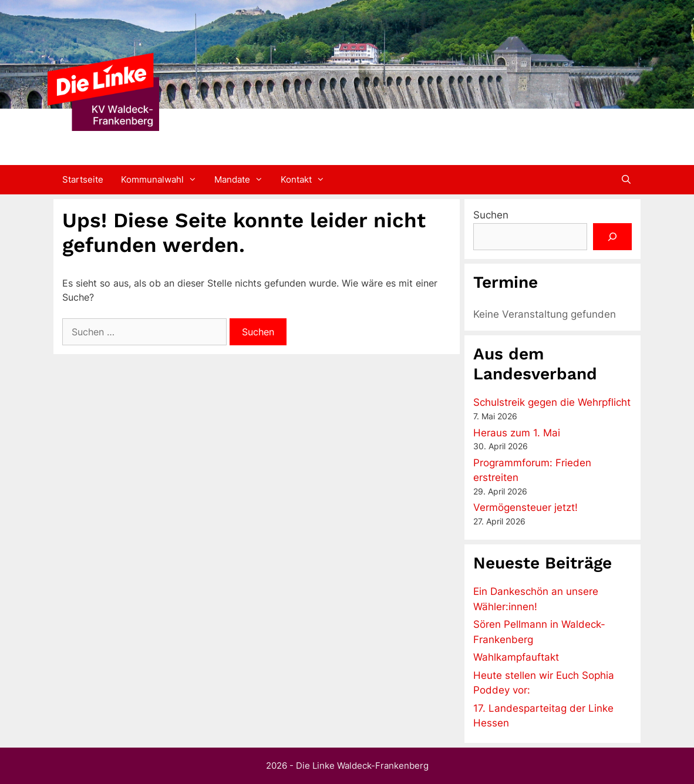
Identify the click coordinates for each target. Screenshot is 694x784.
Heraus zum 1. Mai (517, 433)
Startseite (83, 179)
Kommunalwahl (163, 180)
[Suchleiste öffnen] (626, 180)
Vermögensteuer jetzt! (525, 507)
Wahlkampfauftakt (516, 657)
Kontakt (307, 180)
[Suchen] (612, 237)
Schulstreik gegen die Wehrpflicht (552, 402)
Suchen (491, 215)
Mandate (243, 180)
